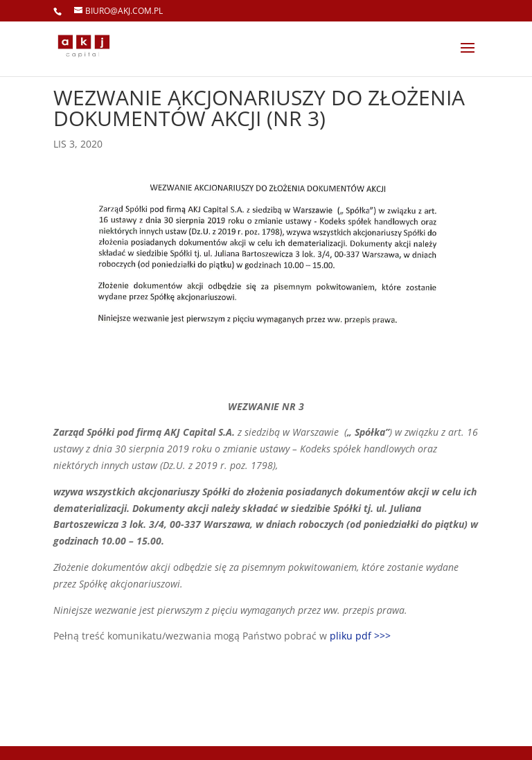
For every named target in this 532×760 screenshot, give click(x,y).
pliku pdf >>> (360, 636)
